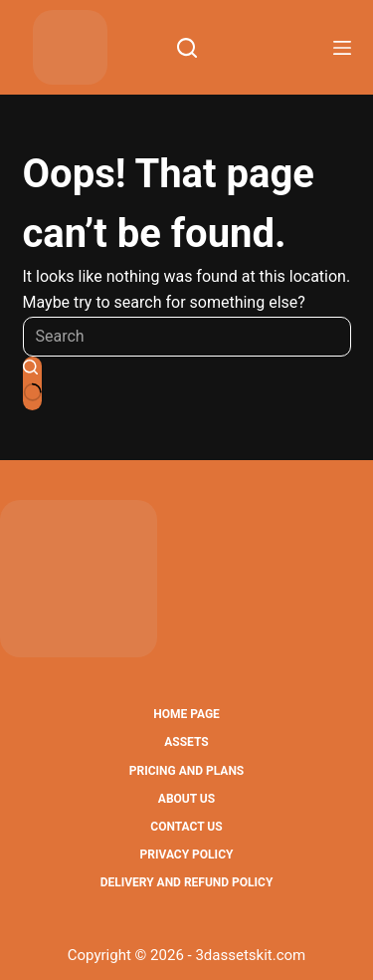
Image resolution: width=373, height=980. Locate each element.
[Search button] (32, 383)
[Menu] (342, 48)
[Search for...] (187, 337)
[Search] (187, 48)
